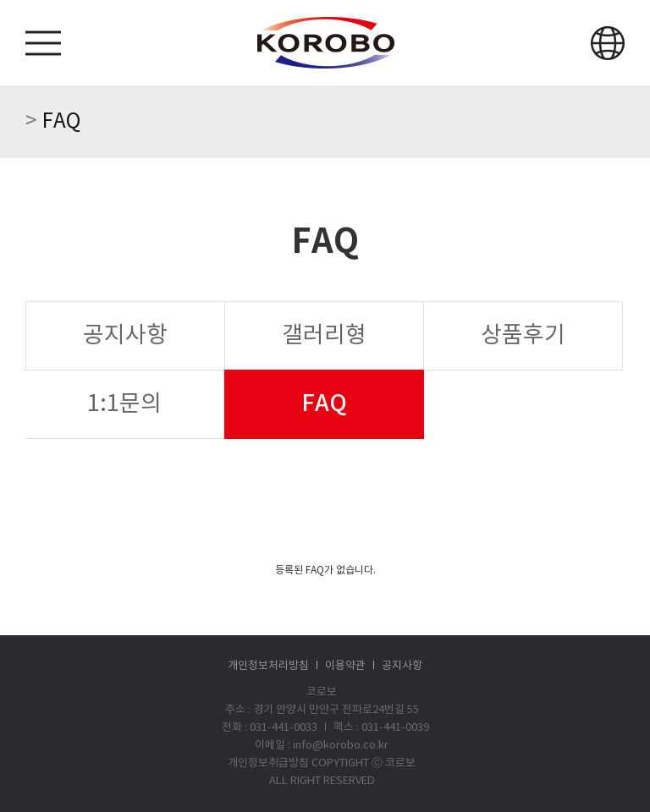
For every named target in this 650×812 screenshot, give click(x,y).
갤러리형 (324, 336)
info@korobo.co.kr (341, 746)
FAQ (324, 404)
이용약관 (345, 666)
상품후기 (523, 336)
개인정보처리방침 (268, 666)
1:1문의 (124, 404)
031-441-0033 (284, 728)
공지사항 (125, 336)
